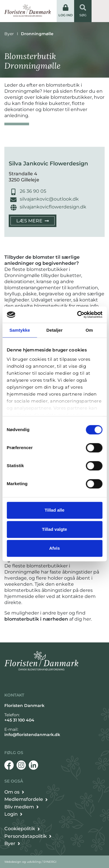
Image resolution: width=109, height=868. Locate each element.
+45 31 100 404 (19, 720)
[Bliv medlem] (22, 807)
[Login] (13, 814)
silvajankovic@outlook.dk (49, 199)
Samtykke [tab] (20, 330)
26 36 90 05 (33, 191)
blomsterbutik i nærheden (36, 619)
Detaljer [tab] (55, 330)
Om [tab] (89, 330)
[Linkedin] (33, 765)
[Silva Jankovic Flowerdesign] (33, 221)
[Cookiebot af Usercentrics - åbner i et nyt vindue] (78, 315)
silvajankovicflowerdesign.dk (53, 207)
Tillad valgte (54, 529)
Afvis (54, 548)
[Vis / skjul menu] (100, 11)
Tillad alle (54, 510)
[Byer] (12, 844)
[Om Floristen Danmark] (14, 792)
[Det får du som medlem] (26, 799)
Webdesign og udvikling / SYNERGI (30, 862)
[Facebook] (9, 765)
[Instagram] (21, 765)
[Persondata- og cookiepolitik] (22, 829)
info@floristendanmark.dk (32, 735)
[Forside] (28, 10)
